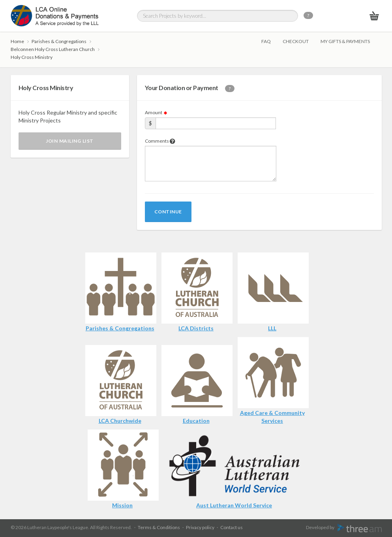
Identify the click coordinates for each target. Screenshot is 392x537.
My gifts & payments (345, 41)
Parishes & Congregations (59, 41)
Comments (160, 141)
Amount (156, 112)
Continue (168, 212)
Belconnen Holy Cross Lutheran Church (53, 49)
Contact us (232, 527)
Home (17, 41)
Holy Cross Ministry (32, 57)
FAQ (266, 41)
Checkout (296, 41)
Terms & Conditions (159, 527)
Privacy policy (200, 527)
